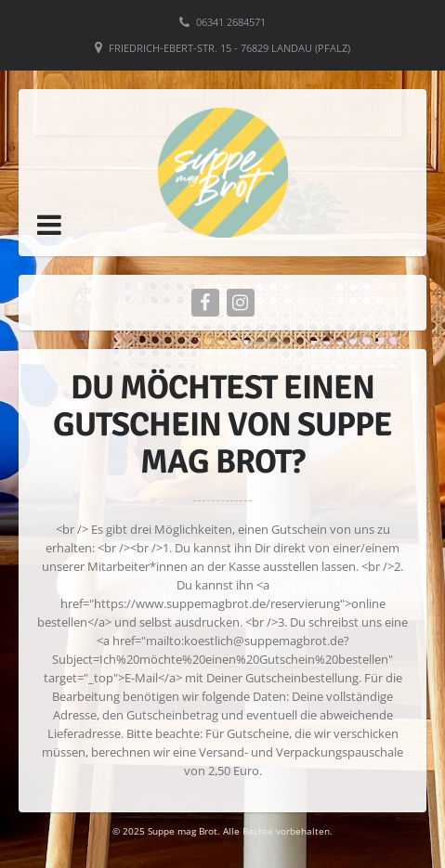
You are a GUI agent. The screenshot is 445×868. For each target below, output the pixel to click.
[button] (49, 225)
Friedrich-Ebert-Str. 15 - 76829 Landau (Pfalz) (229, 48)
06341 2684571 (231, 22)
